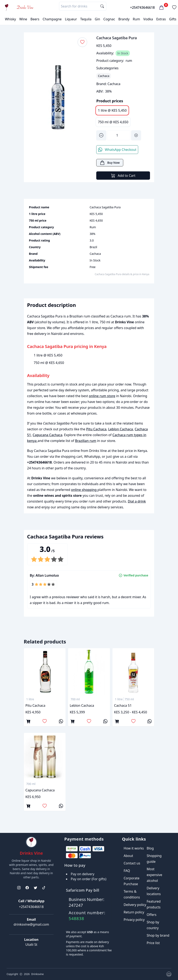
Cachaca (114, 84)
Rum (136, 19)
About (128, 856)
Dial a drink (137, 501)
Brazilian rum (86, 441)
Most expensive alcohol (154, 875)
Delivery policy (135, 905)
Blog (150, 848)
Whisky (10, 19)
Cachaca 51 (123, 705)
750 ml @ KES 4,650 (113, 122)
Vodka (148, 19)
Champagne (52, 19)
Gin (98, 19)
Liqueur (71, 19)
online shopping (84, 490)
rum (129, 61)
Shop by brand (158, 935)
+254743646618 (142, 7)
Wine (23, 19)
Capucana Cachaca (47, 435)
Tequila (86, 19)
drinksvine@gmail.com (31, 924)
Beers (35, 19)
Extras (161, 19)
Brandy (124, 19)
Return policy (134, 912)
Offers (152, 915)
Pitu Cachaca (96, 429)
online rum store (102, 396)
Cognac (109, 19)
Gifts (173, 19)
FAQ (127, 871)
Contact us (132, 863)
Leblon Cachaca (120, 429)
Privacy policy (134, 920)
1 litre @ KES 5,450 (112, 110)
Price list (153, 943)
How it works (134, 848)
